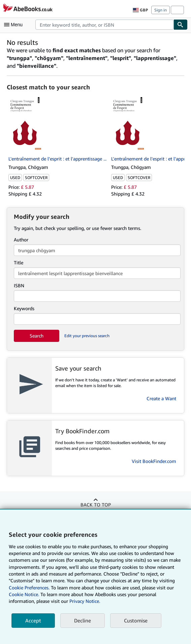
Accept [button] (33, 620)
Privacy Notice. (85, 601)
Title (19, 262)
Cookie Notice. (24, 594)
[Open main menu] (15, 25)
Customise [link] (136, 620)
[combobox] (104, 25)
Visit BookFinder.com (154, 461)
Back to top (96, 505)
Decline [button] (83, 620)
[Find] (181, 25)
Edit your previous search (87, 336)
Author (21, 240)
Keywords (24, 308)
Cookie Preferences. (29, 588)
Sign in (161, 10)
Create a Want (161, 398)
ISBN (19, 285)
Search (37, 336)
